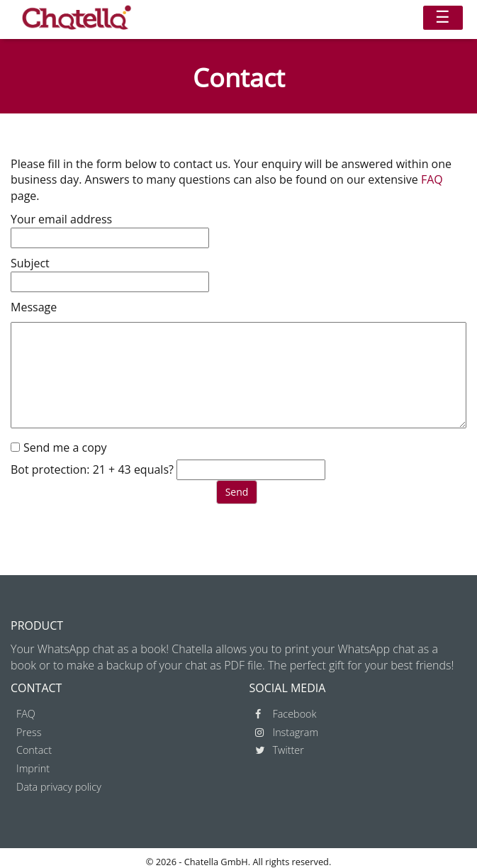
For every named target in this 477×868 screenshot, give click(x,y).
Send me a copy (65, 447)
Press (29, 732)
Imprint (33, 768)
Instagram (287, 732)
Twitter (280, 750)
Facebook (286, 714)
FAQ (432, 179)
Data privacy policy (59, 787)
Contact (34, 750)
